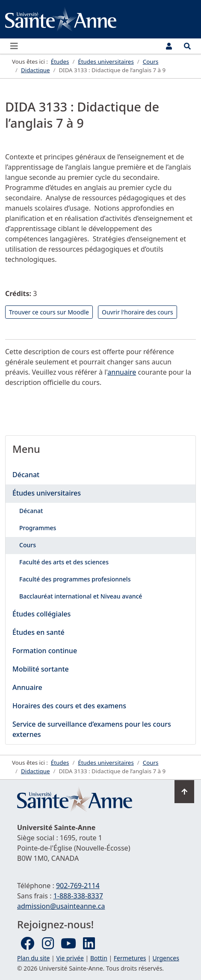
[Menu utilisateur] (169, 46)
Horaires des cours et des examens (69, 706)
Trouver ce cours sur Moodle (49, 312)
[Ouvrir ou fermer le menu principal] (17, 46)
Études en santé (38, 632)
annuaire (122, 372)
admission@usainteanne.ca (61, 906)
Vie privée (70, 958)
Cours (28, 545)
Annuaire (27, 687)
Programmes (38, 528)
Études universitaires (47, 493)
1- (78, 896)
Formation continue (45, 651)
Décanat (26, 475)
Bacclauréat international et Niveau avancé (81, 596)
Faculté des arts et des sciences (64, 562)
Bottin (99, 958)
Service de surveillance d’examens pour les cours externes (92, 729)
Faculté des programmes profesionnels (75, 579)
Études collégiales (41, 614)
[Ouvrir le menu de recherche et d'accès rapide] (187, 46)
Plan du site (33, 958)
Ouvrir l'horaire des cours (137, 312)
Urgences (166, 958)
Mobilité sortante (41, 669)
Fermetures (130, 958)
